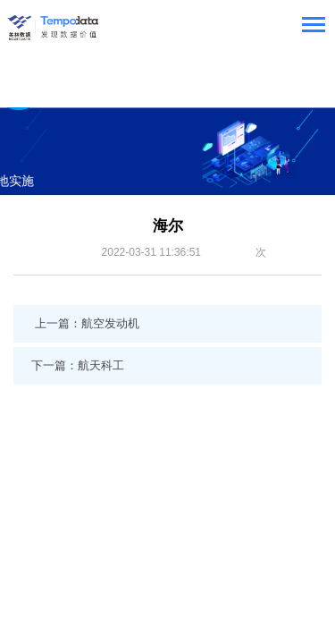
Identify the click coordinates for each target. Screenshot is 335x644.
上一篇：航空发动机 (87, 323)
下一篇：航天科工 (78, 365)
